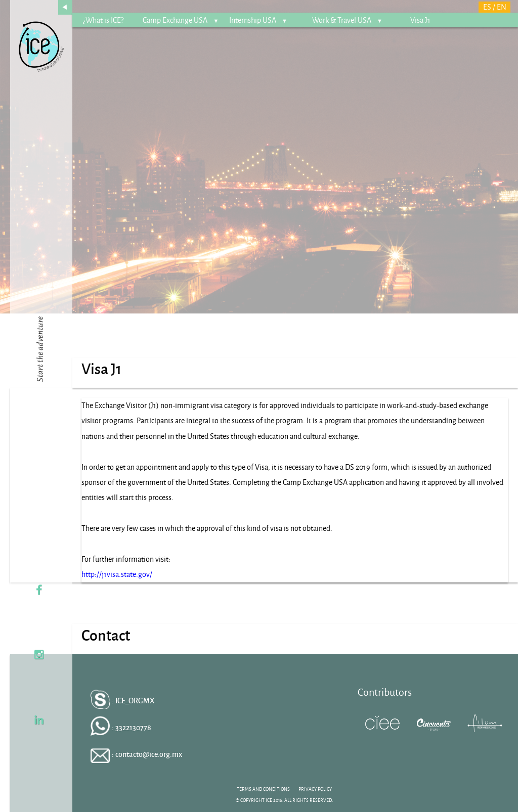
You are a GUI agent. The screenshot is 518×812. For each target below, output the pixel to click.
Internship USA (258, 20)
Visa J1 (420, 20)
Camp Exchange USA (181, 20)
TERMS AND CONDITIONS (263, 789)
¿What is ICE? (103, 20)
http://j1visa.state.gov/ (117, 574)
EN (502, 7)
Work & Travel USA (347, 20)
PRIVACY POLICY (315, 789)
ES (487, 7)
